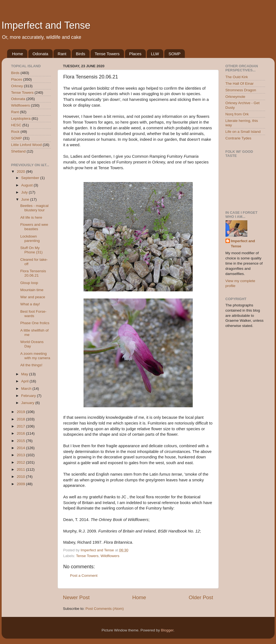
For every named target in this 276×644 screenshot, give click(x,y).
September (31, 178)
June (26, 199)
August (28, 185)
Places (135, 54)
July (25, 192)
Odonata (40, 54)
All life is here (31, 217)
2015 (21, 441)
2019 (21, 412)
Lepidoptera (21, 118)
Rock (15, 132)
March (27, 389)
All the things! (31, 365)
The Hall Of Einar (240, 84)
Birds (81, 54)
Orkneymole (235, 97)
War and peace (33, 297)
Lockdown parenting (30, 238)
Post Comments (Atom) (105, 609)
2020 (21, 172)
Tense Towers (107, 54)
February (29, 396)
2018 (21, 419)
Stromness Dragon (241, 90)
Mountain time (32, 290)
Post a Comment (84, 576)
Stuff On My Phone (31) (31, 250)
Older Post (201, 597)
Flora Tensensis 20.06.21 (33, 273)
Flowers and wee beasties (34, 227)
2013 (21, 455)
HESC (16, 125)
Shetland (18, 151)
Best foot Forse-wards (33, 314)
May (25, 374)
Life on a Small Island (243, 132)
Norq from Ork (237, 114)
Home (17, 54)
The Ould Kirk (237, 77)
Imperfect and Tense (46, 25)
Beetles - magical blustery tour (34, 208)
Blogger (167, 630)
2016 (21, 433)
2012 (21, 462)
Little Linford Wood (26, 145)
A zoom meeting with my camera (35, 356)
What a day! (30, 304)
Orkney (17, 86)
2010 (21, 477)
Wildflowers (110, 556)
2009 (21, 484)
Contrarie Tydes (238, 138)
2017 (21, 426)
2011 (21, 469)
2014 (21, 448)
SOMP (174, 54)
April (26, 381)
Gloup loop (29, 283)
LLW (155, 54)
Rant (62, 54)
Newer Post (76, 597)
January (28, 403)
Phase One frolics (35, 323)
